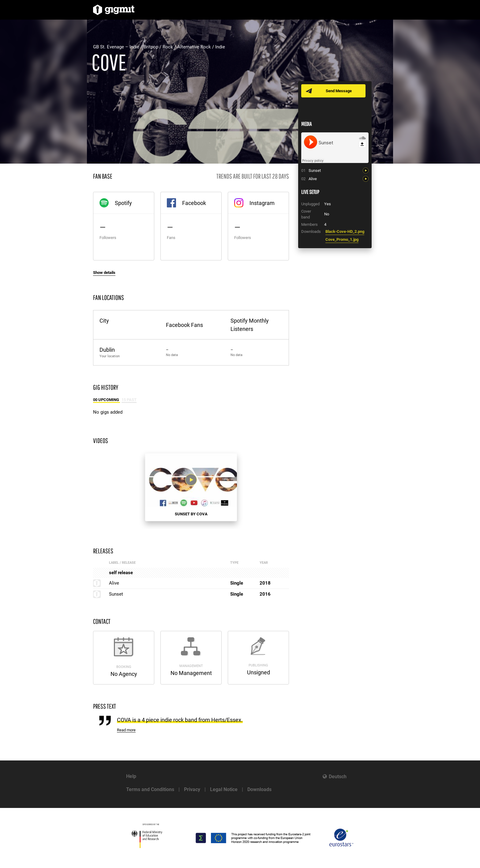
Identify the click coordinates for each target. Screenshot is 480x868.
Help (131, 776)
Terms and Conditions (150, 789)
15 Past (129, 400)
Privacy (192, 789)
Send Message (339, 91)
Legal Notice (224, 789)
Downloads (259, 789)
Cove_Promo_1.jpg (342, 239)
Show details (104, 273)
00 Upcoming (107, 400)
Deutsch (338, 777)
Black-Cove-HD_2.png (345, 231)
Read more (126, 730)
